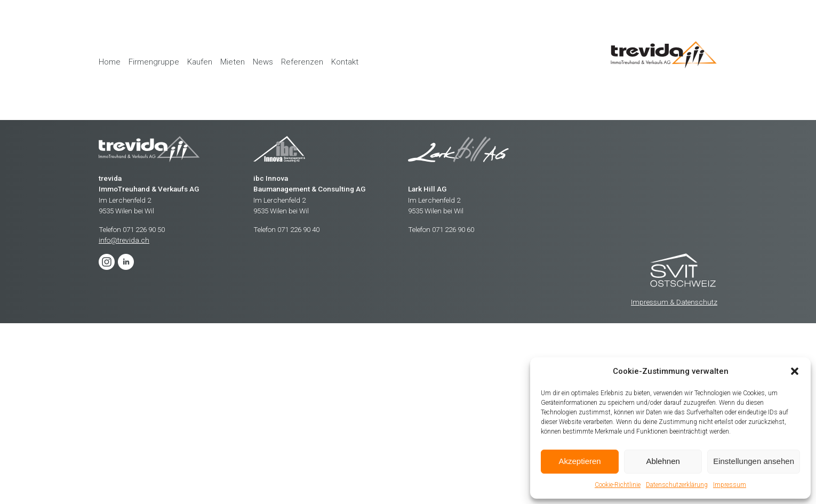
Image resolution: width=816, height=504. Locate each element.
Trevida (684, 271)
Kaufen (200, 62)
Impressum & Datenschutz (674, 302)
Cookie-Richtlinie (618, 485)
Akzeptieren (579, 461)
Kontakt (345, 62)
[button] (795, 371)
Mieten (233, 62)
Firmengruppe (154, 62)
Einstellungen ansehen (754, 461)
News (263, 62)
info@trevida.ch (124, 240)
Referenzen (302, 62)
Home (110, 62)
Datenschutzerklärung (677, 485)
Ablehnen (663, 461)
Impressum (730, 485)
